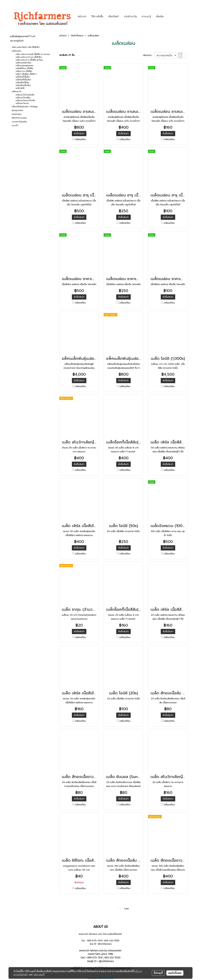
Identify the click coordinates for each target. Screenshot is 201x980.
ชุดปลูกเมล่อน (17, 110)
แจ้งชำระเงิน (130, 17)
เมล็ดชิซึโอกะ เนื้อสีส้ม (24, 68)
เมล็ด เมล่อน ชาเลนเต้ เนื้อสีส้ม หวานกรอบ (33, 54)
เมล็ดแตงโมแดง (22, 103)
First (121, 909)
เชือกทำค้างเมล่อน (19, 118)
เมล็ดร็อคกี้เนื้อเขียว (23, 80)
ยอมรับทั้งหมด (175, 973)
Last (127, 909)
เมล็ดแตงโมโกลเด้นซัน (25, 95)
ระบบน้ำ (15, 125)
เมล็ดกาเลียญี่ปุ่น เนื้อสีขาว (26, 74)
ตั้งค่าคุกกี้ (158, 973)
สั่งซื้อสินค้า (79, 134)
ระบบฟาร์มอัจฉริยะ (19, 122)
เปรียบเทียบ (80, 139)
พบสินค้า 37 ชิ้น (67, 55)
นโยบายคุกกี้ (39, 974)
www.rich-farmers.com (90, 934)
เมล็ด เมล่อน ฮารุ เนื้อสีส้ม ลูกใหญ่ (29, 60)
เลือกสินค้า (114, 17)
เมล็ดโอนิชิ (20, 88)
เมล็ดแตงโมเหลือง (23, 98)
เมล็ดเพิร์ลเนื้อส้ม (22, 83)
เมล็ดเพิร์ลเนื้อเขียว (23, 85)
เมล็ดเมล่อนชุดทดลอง (24, 66)
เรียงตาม (149, 55)
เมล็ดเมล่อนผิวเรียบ (23, 63)
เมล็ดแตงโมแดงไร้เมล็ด (25, 100)
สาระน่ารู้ (146, 17)
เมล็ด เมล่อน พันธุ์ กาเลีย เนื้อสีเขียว (26, 47)
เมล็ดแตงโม (17, 92)
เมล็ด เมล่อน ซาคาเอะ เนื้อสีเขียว (29, 57)
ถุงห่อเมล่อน (17, 114)
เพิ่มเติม (160, 17)
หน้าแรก (82, 17)
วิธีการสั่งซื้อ (97, 17)
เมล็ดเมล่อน (16, 51)
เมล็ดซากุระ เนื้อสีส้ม (24, 71)
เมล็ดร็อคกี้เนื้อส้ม (23, 77)
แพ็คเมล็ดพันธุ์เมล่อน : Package (25, 107)
